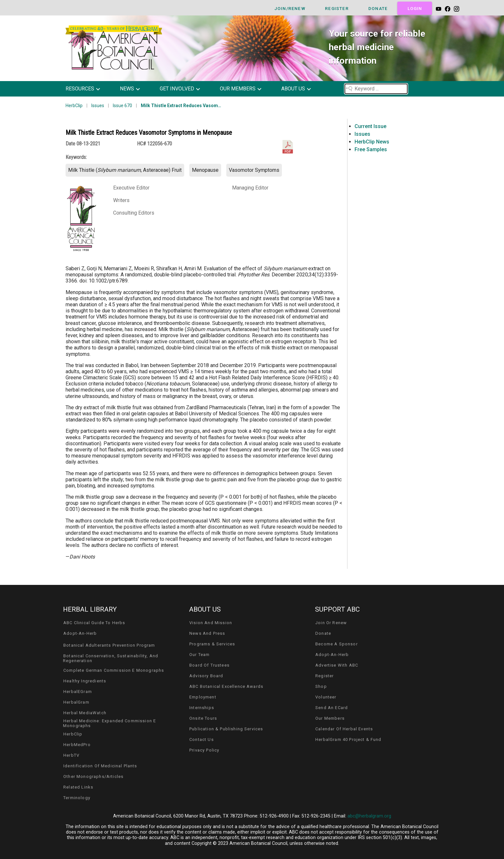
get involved (177, 89)
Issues (98, 106)
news (127, 89)
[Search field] (376, 89)
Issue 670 (122, 106)
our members (238, 89)
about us (293, 89)
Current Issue (370, 126)
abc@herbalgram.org (369, 816)
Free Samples (371, 149)
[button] (88, 89)
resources (80, 89)
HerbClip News (372, 142)
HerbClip (74, 106)
